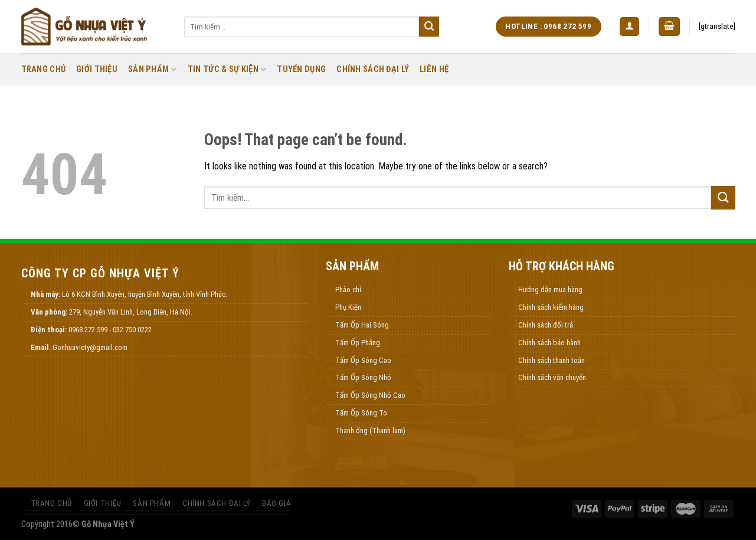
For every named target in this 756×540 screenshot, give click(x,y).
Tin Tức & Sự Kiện (227, 69)
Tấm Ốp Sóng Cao (363, 360)
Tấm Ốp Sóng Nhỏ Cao (370, 395)
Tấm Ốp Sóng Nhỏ (363, 377)
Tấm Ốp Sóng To (361, 413)
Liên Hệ (434, 69)
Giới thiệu (97, 69)
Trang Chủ (44, 69)
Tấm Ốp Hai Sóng (362, 325)
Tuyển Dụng (301, 69)
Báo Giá (276, 503)
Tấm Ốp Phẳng (358, 343)
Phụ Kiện (348, 307)
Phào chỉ (348, 289)
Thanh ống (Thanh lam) (370, 431)
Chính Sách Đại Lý (373, 69)
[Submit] (429, 27)
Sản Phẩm (153, 69)
